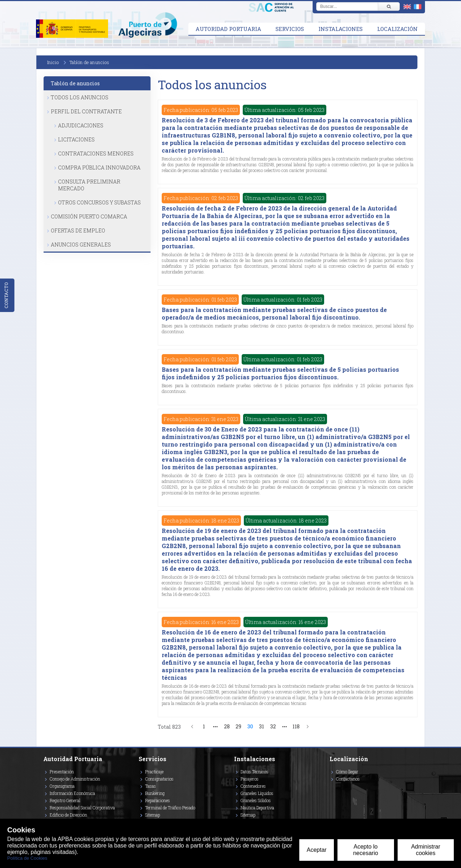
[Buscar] (389, 6)
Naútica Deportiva (257, 808)
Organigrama (62, 786)
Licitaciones (76, 139)
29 (238, 726)
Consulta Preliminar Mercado (89, 185)
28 (227, 726)
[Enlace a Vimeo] (332, 789)
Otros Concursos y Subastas (99, 202)
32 (273, 726)
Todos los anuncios (80, 97)
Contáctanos (348, 779)
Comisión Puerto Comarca (89, 216)
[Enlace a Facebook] (331, 789)
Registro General (65, 800)
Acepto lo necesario (365, 850)
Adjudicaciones (81, 125)
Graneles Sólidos (256, 800)
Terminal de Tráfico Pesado (170, 808)
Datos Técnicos (254, 772)
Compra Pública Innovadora (99, 168)
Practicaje (154, 772)
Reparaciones (158, 800)
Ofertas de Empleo (78, 230)
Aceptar (316, 850)
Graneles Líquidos (257, 793)
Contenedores (253, 786)
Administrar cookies (426, 850)
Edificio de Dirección (68, 815)
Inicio (53, 62)
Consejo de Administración (75, 779)
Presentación (62, 772)
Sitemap (153, 815)
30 (250, 726)
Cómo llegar (347, 772)
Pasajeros (250, 779)
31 (261, 726)
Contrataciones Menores (96, 153)
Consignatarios (159, 779)
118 (296, 726)
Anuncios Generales (81, 245)
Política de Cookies (27, 858)
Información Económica (72, 793)
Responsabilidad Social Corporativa (82, 808)
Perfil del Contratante (86, 111)
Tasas (151, 786)
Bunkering (155, 793)
